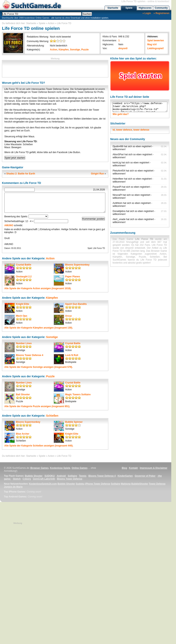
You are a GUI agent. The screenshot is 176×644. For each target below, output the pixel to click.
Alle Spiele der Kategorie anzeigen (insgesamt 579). (38, 367)
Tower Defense (157, 484)
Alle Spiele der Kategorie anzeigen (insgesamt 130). (39, 328)
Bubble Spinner (74, 422)
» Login (147, 13)
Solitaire (72, 476)
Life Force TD (64, 23)
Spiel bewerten (156, 40)
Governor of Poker (145, 476)
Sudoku (80, 484)
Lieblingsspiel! (156, 48)
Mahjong (126, 484)
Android (61, 476)
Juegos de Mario (13, 487)
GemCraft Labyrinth (44, 479)
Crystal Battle (24, 265)
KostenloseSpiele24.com (43, 484)
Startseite (113, 8)
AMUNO (9, 225)
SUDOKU (50, 476)
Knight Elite (23, 304)
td (114, 130)
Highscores (145, 8)
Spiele (129, 8)
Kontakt (133, 468)
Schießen (52, 416)
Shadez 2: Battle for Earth (21, 174)
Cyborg (27, 479)
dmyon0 (123, 48)
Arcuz (68, 316)
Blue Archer (23, 434)
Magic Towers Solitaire (78, 394)
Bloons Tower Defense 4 (30, 355)
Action (51, 23)
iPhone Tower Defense (98, 484)
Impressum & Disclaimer (154, 468)
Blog (125, 468)
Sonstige (75, 50)
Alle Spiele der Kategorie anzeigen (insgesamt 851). (37, 406)
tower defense (141, 130)
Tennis (83, 476)
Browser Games (40, 468)
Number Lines (24, 343)
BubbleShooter (140, 484)
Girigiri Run (97, 174)
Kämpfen (64, 50)
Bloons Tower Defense (69, 479)
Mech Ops (22, 316)
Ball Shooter (23, 394)
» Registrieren (161, 13)
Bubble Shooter (34, 476)
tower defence (124, 130)
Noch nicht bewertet (60, 37)
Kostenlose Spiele (60, 468)
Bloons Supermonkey (77, 265)
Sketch (17, 479)
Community (161, 8)
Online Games (80, 468)
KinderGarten (125, 476)
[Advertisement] (55, 68)
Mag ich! (152, 44)
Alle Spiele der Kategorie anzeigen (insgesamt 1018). (38, 288)
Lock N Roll (72, 355)
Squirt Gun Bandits (76, 304)
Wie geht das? (121, 114)
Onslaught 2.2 (24, 277)
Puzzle (85, 50)
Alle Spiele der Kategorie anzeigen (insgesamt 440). (39, 446)
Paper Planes (73, 277)
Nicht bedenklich (58, 46)
